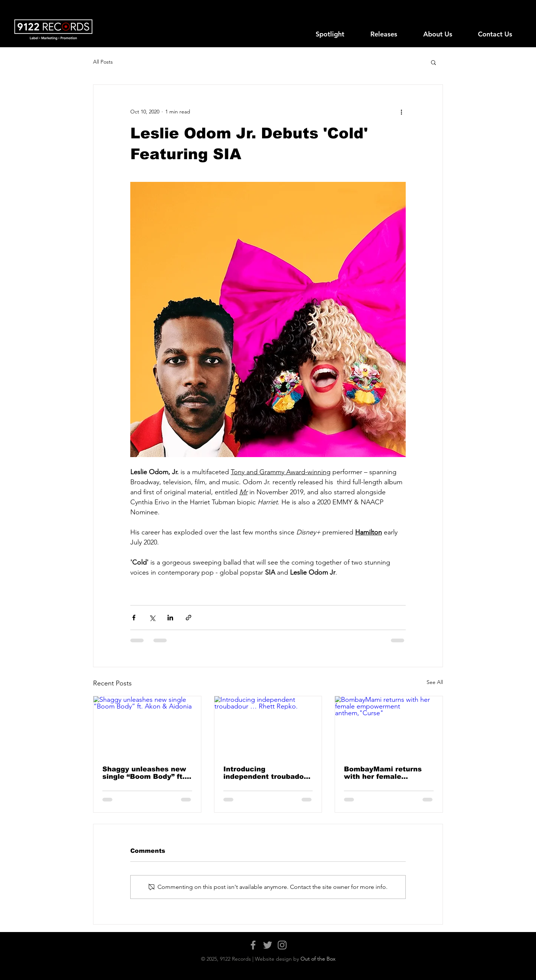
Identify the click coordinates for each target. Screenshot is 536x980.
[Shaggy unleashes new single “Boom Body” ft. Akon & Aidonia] (147, 726)
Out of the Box (318, 959)
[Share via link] (189, 618)
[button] (433, 62)
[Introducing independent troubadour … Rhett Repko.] (268, 726)
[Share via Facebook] (134, 618)
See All (435, 682)
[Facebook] (253, 945)
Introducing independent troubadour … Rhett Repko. (267, 773)
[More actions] (401, 112)
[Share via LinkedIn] (170, 618)
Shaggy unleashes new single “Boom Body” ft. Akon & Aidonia (144, 773)
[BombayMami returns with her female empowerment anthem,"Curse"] (389, 726)
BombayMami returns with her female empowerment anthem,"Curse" (383, 773)
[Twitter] (268, 945)
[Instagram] (282, 945)
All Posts (103, 62)
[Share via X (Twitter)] (152, 618)
